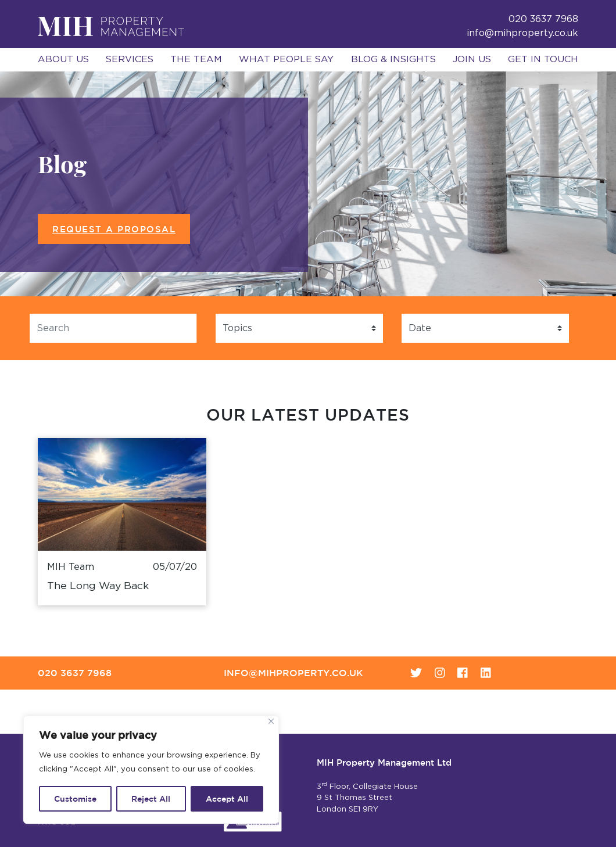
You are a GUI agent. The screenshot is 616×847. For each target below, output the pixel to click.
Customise (75, 799)
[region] (151, 770)
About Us (63, 59)
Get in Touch (543, 59)
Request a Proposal (114, 229)
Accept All (227, 799)
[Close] (271, 721)
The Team (196, 59)
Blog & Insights (393, 59)
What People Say (286, 59)
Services (130, 59)
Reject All (151, 799)
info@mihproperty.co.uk (522, 33)
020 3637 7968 (75, 673)
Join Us (472, 59)
